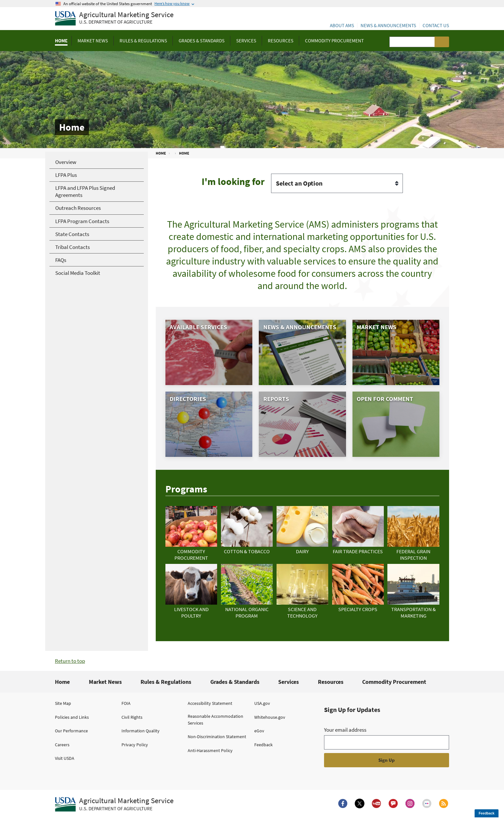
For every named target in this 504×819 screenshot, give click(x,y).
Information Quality (141, 731)
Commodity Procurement (394, 682)
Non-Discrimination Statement (217, 737)
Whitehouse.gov (270, 717)
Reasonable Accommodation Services (215, 720)
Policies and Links (72, 717)
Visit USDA (65, 758)
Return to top (70, 661)
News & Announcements (388, 25)
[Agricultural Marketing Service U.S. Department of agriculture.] (114, 804)
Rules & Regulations (166, 682)
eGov (259, 731)
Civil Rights (132, 717)
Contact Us (436, 25)
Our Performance (71, 731)
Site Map (63, 703)
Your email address (345, 730)
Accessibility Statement (210, 703)
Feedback (263, 745)
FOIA (126, 703)
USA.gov (262, 703)
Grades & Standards (235, 682)
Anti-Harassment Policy (210, 750)
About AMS (342, 25)
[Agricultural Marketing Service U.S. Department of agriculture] (114, 19)
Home (62, 682)
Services (289, 682)
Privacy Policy (135, 745)
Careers (62, 745)
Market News (105, 682)
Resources (331, 682)
